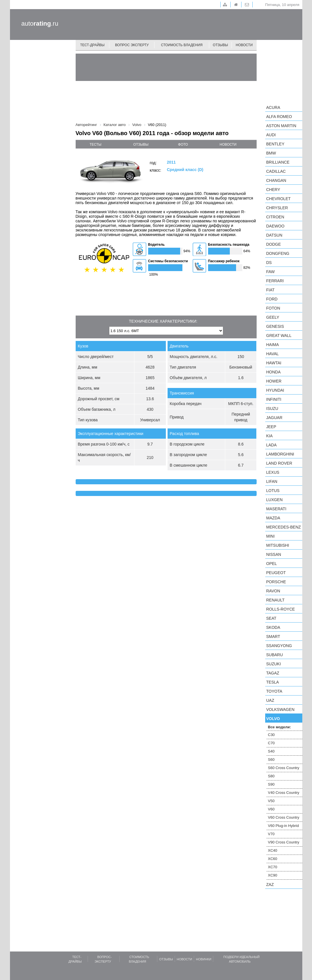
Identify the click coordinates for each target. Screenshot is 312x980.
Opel (272, 564)
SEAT (271, 618)
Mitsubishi (278, 545)
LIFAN (272, 481)
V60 (271, 809)
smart (273, 637)
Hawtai (274, 363)
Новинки (204, 959)
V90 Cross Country (284, 842)
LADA (272, 445)
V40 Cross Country (284, 793)
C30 (271, 735)
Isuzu (272, 408)
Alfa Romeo (279, 117)
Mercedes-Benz (284, 527)
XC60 (273, 859)
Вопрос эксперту (132, 45)
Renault (275, 600)
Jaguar (274, 418)
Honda (274, 372)
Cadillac (276, 171)
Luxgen (275, 500)
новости (228, 145)
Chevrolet (279, 199)
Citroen (275, 217)
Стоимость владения (182, 45)
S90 (271, 784)
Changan (276, 180)
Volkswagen (280, 709)
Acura (273, 107)
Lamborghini (280, 454)
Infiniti (274, 399)
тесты (96, 145)
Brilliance (278, 162)
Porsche (276, 582)
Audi (271, 135)
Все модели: (280, 727)
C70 (271, 743)
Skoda (273, 627)
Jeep (271, 427)
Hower (274, 381)
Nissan (274, 554)
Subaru (275, 655)
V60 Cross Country (284, 817)
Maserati (276, 509)
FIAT (270, 290)
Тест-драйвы (92, 45)
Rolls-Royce (281, 609)
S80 (271, 776)
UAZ (270, 700)
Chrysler (277, 208)
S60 (271, 760)
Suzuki (274, 664)
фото (183, 145)
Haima (273, 345)
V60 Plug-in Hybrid (283, 826)
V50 (271, 801)
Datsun (274, 235)
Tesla (273, 682)
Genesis (275, 326)
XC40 (273, 850)
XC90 (273, 875)
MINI (271, 536)
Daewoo (275, 226)
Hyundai (275, 390)
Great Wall (279, 336)
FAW (271, 272)
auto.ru (40, 24)
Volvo (273, 719)
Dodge (274, 244)
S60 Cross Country (284, 768)
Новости (244, 45)
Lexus (273, 472)
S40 (271, 751)
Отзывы (221, 45)
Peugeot (276, 573)
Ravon (273, 591)
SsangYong (279, 646)
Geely (273, 317)
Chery (273, 190)
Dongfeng (278, 253)
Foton (273, 308)
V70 (271, 834)
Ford (272, 299)
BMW (271, 153)
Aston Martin (281, 126)
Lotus (273, 491)
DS (269, 263)
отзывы (141, 145)
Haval (273, 354)
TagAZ (273, 673)
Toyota (274, 691)
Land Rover (279, 463)
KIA (270, 436)
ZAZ (270, 885)
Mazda (273, 518)
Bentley (275, 144)
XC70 (273, 867)
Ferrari (275, 281)
